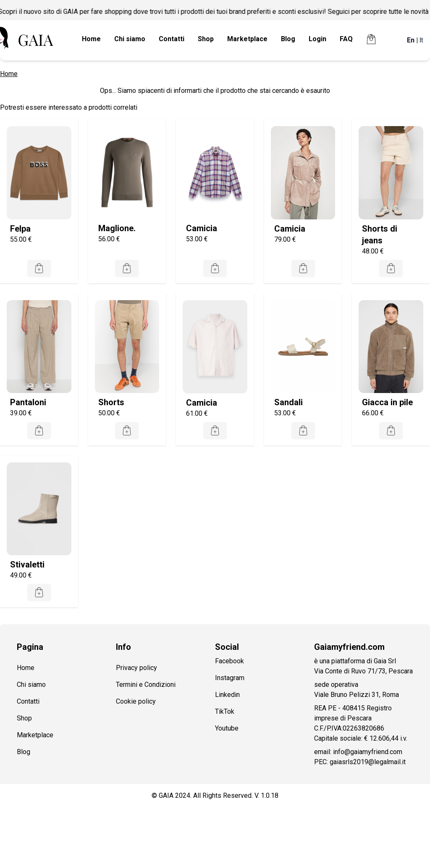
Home (91, 39)
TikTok (225, 711)
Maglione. (117, 228)
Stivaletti (27, 565)
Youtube (227, 728)
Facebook (229, 661)
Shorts (111, 402)
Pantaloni (28, 402)
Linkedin (227, 695)
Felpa (20, 229)
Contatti (172, 39)
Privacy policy (136, 668)
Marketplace (247, 39)
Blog (288, 39)
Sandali (288, 402)
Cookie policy (136, 701)
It (421, 40)
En (411, 40)
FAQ (346, 39)
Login (317, 39)
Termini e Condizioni (146, 685)
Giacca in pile (387, 402)
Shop (206, 39)
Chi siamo (130, 39)
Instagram (230, 678)
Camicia (202, 228)
